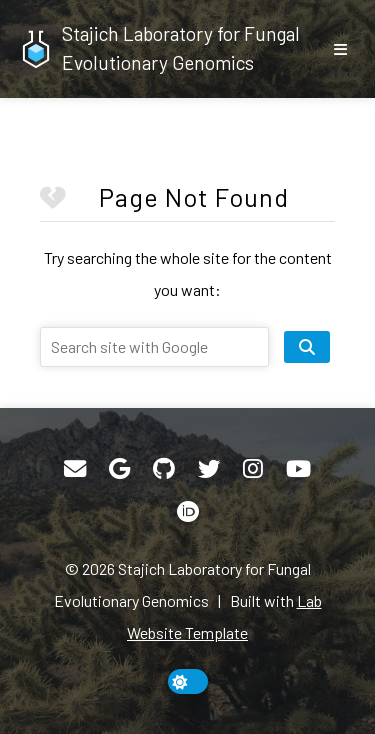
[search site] (307, 347)
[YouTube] (298, 469)
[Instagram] (253, 469)
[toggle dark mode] (188, 681)
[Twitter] (209, 469)
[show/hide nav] (340, 49)
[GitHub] (164, 469)
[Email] (75, 469)
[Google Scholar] (119, 469)
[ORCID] (188, 512)
